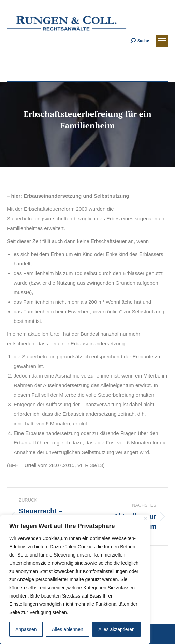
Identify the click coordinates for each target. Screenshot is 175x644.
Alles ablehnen (68, 629)
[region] (75, 579)
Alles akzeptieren (116, 629)
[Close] (145, 518)
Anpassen (26, 629)
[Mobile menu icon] (162, 41)
